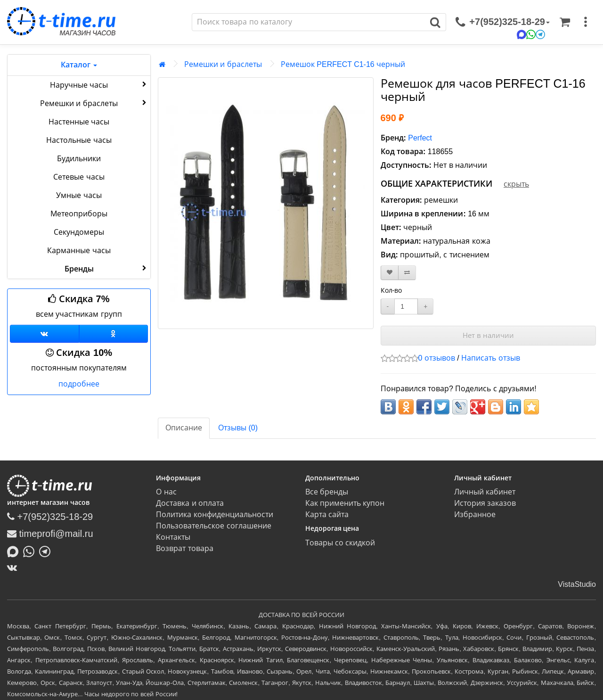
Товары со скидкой (340, 543)
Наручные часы (99, 84)
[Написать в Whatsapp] (31, 551)
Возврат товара (184, 548)
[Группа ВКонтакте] (45, 334)
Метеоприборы (79, 214)
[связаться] (503, 22)
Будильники (79, 159)
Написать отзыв (490, 358)
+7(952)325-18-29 (50, 517)
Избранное (475, 515)
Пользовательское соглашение (213, 526)
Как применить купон (345, 503)
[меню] (586, 22)
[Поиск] (309, 22)
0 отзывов (437, 358)
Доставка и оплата (190, 503)
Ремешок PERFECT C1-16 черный (343, 64)
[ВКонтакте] (14, 568)
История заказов (485, 503)
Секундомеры (79, 232)
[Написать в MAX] (15, 551)
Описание (184, 428)
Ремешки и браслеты (94, 103)
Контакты (173, 537)
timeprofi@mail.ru (50, 534)
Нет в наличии (488, 335)
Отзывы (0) (238, 428)
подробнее (79, 384)
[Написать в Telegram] (47, 551)
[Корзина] (565, 22)
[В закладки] (390, 273)
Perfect (420, 138)
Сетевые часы (79, 177)
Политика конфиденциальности (214, 515)
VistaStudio (577, 584)
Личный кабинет (485, 492)
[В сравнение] (407, 273)
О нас (166, 492)
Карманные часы (79, 251)
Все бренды (327, 492)
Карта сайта (327, 515)
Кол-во (391, 290)
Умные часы (79, 195)
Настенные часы (79, 122)
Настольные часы (79, 140)
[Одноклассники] (114, 334)
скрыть (516, 184)
